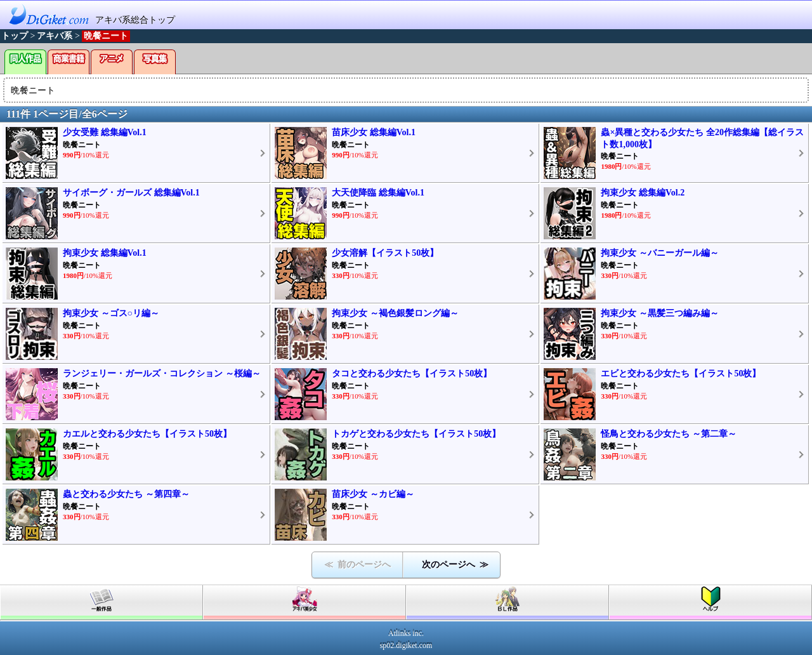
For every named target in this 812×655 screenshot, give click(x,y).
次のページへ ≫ (455, 565)
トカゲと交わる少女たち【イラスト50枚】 (416, 434)
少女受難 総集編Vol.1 (105, 132)
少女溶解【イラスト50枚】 (385, 253)
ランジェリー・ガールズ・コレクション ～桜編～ (162, 374)
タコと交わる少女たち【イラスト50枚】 (412, 374)
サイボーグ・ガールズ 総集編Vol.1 (131, 193)
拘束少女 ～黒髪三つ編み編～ (660, 313)
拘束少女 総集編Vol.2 (643, 193)
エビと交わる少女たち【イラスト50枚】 (681, 374)
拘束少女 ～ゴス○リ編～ (111, 313)
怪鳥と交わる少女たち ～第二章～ (669, 434)
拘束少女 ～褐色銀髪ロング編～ (395, 313)
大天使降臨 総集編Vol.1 (378, 193)
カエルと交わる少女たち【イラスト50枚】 (147, 434)
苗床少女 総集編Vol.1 (374, 132)
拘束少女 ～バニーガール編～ (660, 253)
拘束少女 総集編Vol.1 (105, 253)
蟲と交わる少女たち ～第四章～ (126, 494)
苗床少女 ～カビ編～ (373, 494)
